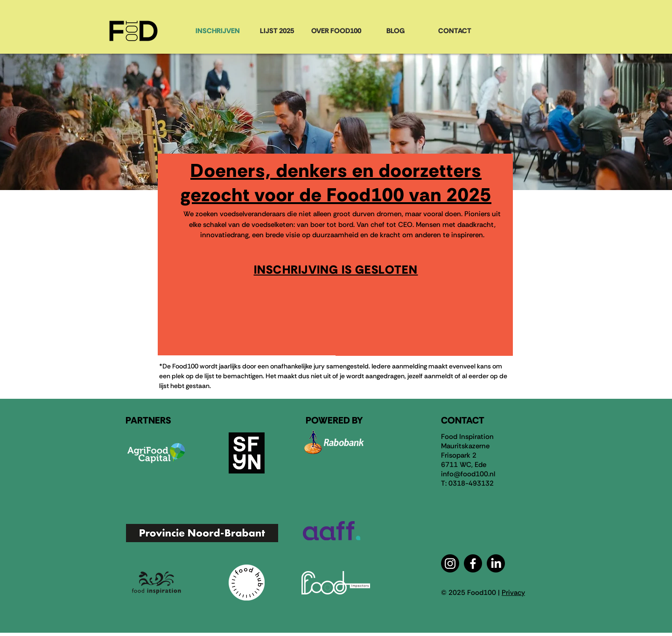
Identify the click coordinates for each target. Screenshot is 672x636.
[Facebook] (473, 563)
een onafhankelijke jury (291, 366)
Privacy (513, 593)
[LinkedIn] (496, 563)
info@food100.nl (468, 474)
